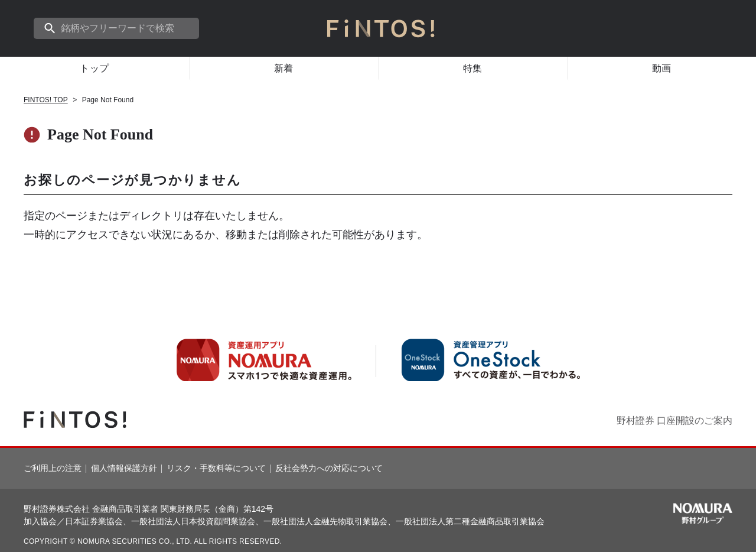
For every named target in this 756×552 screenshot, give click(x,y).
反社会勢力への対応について (329, 468)
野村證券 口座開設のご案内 (674, 421)
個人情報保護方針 (124, 468)
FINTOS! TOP (46, 100)
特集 (473, 68)
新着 (284, 68)
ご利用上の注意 (53, 468)
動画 (662, 68)
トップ (94, 68)
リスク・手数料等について (216, 468)
